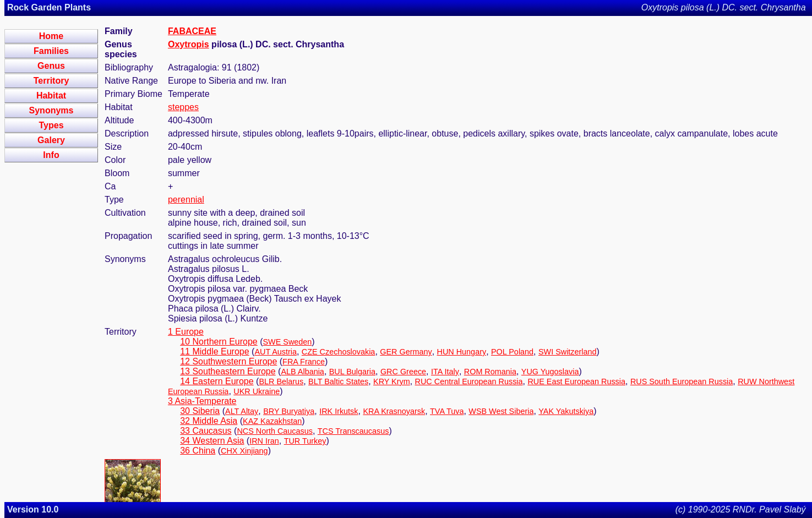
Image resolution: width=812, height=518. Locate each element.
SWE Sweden (288, 342)
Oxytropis (189, 44)
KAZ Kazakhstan (272, 421)
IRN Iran (264, 441)
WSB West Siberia (501, 411)
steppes (183, 107)
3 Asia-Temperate (202, 401)
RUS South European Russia (682, 381)
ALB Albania (302, 372)
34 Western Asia (212, 441)
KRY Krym (392, 381)
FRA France (304, 362)
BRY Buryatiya (289, 411)
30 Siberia (200, 411)
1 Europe (186, 332)
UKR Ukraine (257, 391)
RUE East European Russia (576, 381)
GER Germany (406, 352)
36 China (198, 451)
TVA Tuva (447, 411)
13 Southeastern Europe (228, 371)
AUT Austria (276, 352)
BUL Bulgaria (352, 372)
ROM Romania (490, 372)
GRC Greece (403, 372)
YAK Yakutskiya (566, 411)
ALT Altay (242, 411)
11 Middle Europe (214, 351)
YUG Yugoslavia (550, 372)
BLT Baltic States (338, 381)
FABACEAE (192, 31)
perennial (186, 200)
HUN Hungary (462, 352)
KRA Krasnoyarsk (394, 411)
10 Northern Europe (219, 342)
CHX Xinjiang (244, 451)
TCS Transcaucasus (353, 431)
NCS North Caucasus (275, 431)
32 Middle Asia (209, 421)
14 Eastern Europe (217, 381)
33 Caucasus (206, 431)
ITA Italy (445, 372)
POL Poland (512, 352)
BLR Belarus (281, 381)
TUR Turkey (305, 441)
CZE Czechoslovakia (339, 352)
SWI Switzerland (568, 352)
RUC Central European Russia (469, 381)
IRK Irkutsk (339, 411)
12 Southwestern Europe (228, 361)
